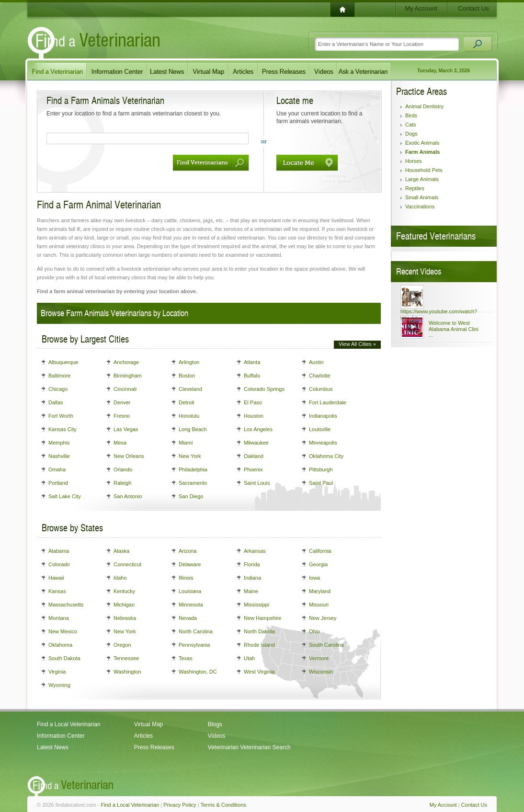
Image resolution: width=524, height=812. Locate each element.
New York (190, 456)
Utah (249, 658)
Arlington (189, 362)
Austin (316, 362)
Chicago (58, 389)
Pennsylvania (194, 645)
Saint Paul (321, 483)
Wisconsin (321, 672)
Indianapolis (323, 416)
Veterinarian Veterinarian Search (249, 747)
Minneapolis (323, 443)
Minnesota (191, 605)
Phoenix (253, 469)
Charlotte (320, 376)
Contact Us (473, 8)
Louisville (320, 429)
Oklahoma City (326, 456)
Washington (127, 672)
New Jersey (323, 618)
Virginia (57, 672)
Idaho (120, 578)
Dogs (411, 134)
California (320, 551)
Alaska (121, 551)
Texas (186, 658)
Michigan (124, 605)
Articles (143, 736)
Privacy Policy (180, 805)
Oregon (122, 645)
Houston (254, 416)
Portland (58, 483)
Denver (122, 402)
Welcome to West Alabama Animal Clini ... (454, 329)
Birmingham (128, 376)
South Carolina (326, 645)
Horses (414, 161)
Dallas (56, 402)
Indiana (252, 578)
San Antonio (128, 496)
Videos (216, 736)
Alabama (59, 551)
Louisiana (190, 591)
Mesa (120, 443)
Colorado (59, 564)
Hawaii (56, 578)
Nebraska (125, 618)
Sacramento (193, 483)
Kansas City (63, 429)
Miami (186, 443)
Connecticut (127, 564)
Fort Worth (61, 416)
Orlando (123, 469)
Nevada (188, 618)
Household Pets (424, 170)
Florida (252, 564)
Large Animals (422, 179)
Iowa (314, 578)
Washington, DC (198, 672)
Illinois (186, 578)
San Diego (191, 496)
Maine (251, 591)
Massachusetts (66, 605)
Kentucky (124, 591)
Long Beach (193, 429)
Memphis (59, 443)
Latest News (53, 747)
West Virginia (259, 672)
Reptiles (415, 188)
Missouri (319, 605)
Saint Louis (257, 483)
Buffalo (252, 376)
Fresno (122, 416)
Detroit (186, 402)
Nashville (59, 456)
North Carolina (196, 631)
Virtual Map (148, 724)
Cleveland (190, 389)
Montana (59, 618)
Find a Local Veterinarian (69, 724)
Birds (411, 115)
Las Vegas (126, 429)
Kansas (57, 591)
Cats (411, 125)
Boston (187, 376)
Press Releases (154, 747)
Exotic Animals (422, 143)
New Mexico (63, 631)
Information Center (61, 736)
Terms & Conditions (223, 805)
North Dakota (259, 631)
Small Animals (422, 197)
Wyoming (59, 685)
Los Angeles (258, 429)
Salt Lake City (65, 496)
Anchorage (126, 362)
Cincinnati (125, 389)
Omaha (57, 469)
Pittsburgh (321, 469)
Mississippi (256, 605)
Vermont (319, 658)
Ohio (314, 631)
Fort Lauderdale (328, 402)
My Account (421, 8)
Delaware (190, 564)
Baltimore (59, 376)
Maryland (320, 591)
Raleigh (122, 483)
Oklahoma (60, 645)
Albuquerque (63, 362)
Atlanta (252, 362)
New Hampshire (262, 618)
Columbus (321, 389)
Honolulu (189, 416)
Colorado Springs (264, 389)
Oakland (254, 456)
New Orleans (129, 456)
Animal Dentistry (424, 106)
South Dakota (64, 658)
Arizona (188, 551)
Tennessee (126, 658)
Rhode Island (259, 645)
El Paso (253, 402)
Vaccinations (420, 206)
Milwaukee (256, 443)
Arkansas (255, 551)
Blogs (215, 724)
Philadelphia (193, 469)
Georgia (318, 564)
